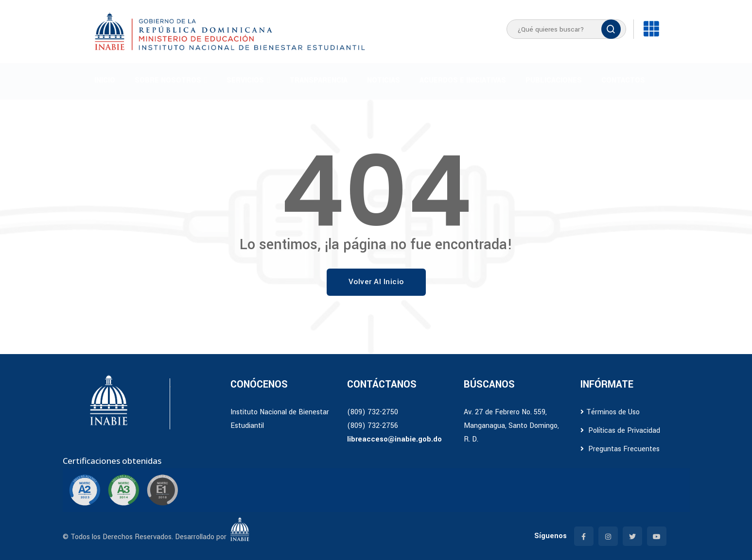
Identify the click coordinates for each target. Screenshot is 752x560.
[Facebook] (584, 536)
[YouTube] (657, 536)
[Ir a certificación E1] (162, 490)
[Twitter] (632, 536)
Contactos (623, 80)
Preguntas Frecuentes (620, 449)
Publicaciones (554, 80)
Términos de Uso (610, 412)
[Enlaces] (651, 29)
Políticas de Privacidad (620, 431)
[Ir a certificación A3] (123, 490)
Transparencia (319, 80)
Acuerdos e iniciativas (463, 80)
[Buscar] (611, 29)
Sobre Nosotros (168, 80)
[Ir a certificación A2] (85, 490)
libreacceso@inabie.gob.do (394, 439)
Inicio (105, 80)
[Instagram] (608, 536)
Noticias (384, 80)
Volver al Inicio (376, 282)
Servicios (245, 80)
